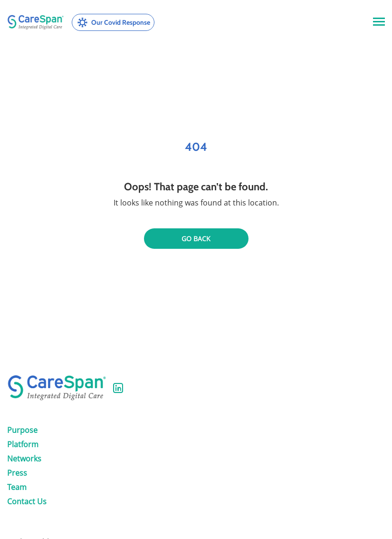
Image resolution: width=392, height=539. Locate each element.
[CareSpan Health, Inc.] (36, 22)
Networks (24, 459)
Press (17, 473)
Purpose (22, 430)
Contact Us (27, 501)
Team (17, 487)
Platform (23, 444)
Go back (196, 239)
